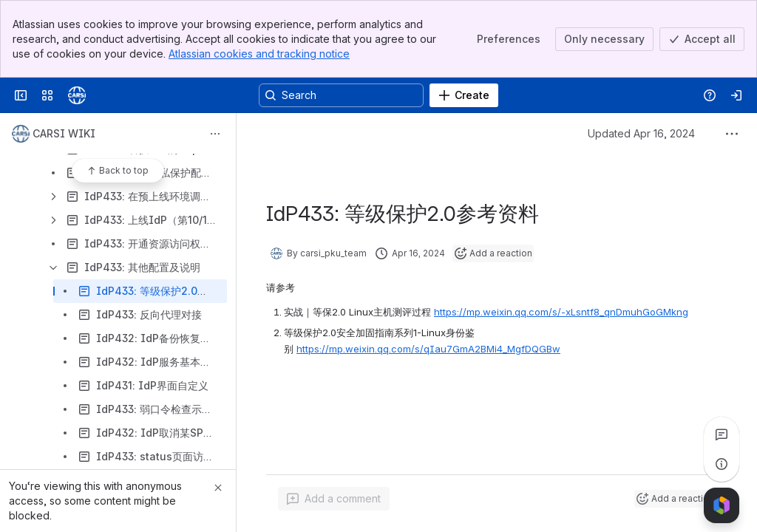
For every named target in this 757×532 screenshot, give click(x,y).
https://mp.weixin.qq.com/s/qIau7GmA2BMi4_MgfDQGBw (428, 349)
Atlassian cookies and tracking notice (259, 54)
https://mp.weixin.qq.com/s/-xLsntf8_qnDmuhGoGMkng (561, 312)
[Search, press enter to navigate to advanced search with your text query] (341, 95)
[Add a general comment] (334, 499)
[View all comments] (722, 434)
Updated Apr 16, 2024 (641, 133)
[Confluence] (77, 95)
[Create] (464, 95)
